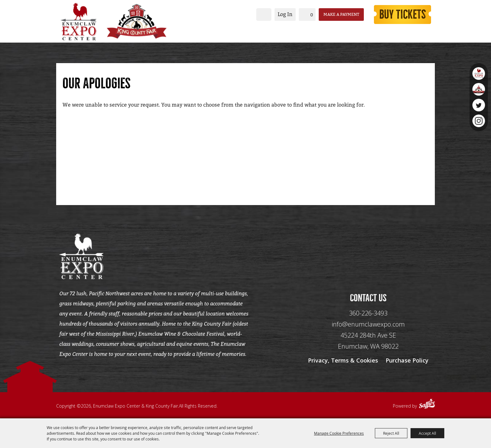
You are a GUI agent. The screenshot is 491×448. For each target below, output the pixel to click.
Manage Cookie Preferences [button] (339, 433)
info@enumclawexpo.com (368, 324)
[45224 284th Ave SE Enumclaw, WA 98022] (368, 341)
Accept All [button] (427, 433)
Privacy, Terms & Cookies (343, 360)
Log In (285, 14)
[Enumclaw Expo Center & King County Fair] (78, 21)
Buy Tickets (403, 15)
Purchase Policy (407, 360)
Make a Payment (341, 14)
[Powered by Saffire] (427, 404)
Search (264, 15)
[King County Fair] (137, 21)
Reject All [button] (391, 433)
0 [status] (312, 15)
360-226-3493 (368, 313)
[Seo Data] (368, 256)
